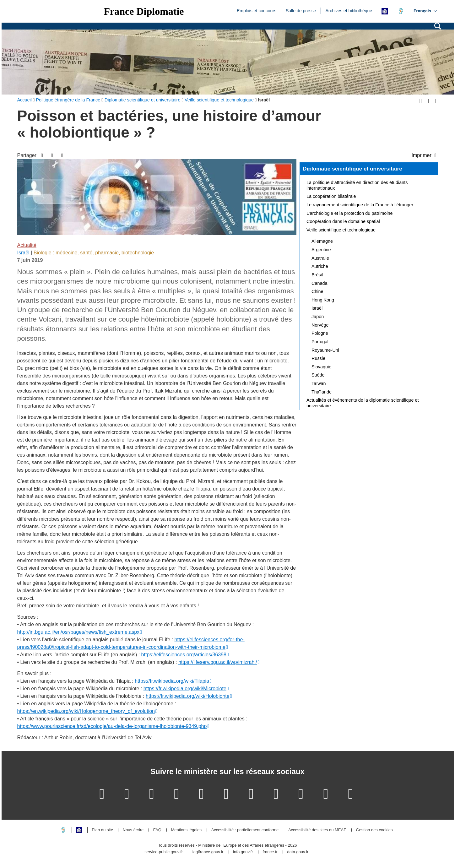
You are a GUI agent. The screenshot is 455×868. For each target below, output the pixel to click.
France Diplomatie (144, 11)
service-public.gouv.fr (164, 852)
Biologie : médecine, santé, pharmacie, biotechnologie (94, 253)
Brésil (317, 275)
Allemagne (322, 241)
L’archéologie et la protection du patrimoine (349, 213)
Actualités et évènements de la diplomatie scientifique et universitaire (363, 403)
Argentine (321, 250)
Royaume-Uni (325, 350)
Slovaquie (321, 367)
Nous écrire (133, 830)
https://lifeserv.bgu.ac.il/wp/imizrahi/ (218, 662)
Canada (319, 283)
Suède (318, 375)
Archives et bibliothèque (349, 10)
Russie (318, 358)
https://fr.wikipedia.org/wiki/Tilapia (172, 681)
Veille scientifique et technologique (341, 230)
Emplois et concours (257, 10)
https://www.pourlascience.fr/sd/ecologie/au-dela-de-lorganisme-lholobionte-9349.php (112, 726)
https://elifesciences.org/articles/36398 (184, 655)
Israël (23, 253)
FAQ (157, 830)
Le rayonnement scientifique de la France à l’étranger (360, 205)
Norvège (320, 325)
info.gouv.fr (243, 852)
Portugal (320, 342)
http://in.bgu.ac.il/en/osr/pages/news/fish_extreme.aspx (79, 632)
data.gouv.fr (298, 852)
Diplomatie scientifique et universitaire (352, 169)
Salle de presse (301, 10)
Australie (320, 258)
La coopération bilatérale (331, 196)
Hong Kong (323, 300)
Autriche (320, 266)
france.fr (270, 852)
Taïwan (319, 383)
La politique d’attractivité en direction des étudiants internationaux (357, 185)
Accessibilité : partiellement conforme (245, 830)
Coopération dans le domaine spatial (343, 221)
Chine (317, 291)
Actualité (27, 245)
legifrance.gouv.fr (208, 852)
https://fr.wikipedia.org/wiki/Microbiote (185, 689)
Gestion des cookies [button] (374, 830)
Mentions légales (186, 830)
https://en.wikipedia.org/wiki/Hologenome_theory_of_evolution (86, 711)
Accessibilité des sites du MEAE (317, 830)
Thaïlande (322, 392)
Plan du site (102, 830)
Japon (318, 317)
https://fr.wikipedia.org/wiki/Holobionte (188, 696)
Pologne (320, 333)
